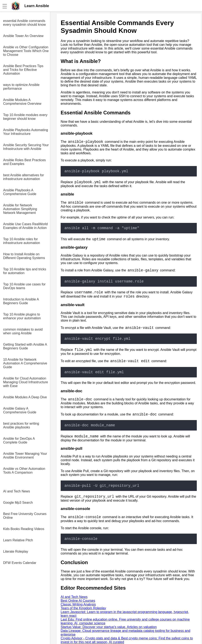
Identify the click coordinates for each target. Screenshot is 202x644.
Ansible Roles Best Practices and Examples (24, 162)
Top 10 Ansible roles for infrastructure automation (22, 241)
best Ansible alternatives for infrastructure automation (24, 177)
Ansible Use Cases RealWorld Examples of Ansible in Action (25, 226)
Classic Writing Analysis (78, 604)
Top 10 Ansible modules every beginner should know (25, 117)
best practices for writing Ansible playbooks (21, 425)
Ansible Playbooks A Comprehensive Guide (20, 192)
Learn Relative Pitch (18, 540)
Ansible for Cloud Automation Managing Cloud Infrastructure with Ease (26, 382)
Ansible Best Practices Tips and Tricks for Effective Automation (23, 70)
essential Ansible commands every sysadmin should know (24, 23)
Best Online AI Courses (78, 601)
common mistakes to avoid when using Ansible (23, 331)
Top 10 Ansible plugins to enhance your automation (22, 316)
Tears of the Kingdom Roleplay (83, 608)
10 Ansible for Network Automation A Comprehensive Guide (25, 363)
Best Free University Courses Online (25, 516)
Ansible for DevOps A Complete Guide (19, 440)
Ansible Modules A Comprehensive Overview (22, 102)
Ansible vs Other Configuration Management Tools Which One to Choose (26, 51)
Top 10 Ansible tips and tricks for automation (25, 271)
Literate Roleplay (16, 551)
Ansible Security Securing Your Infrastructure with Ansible (26, 147)
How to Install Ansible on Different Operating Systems (24, 256)
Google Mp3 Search (18, 503)
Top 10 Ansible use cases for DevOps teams (24, 286)
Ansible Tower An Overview (23, 36)
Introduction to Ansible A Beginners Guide (21, 301)
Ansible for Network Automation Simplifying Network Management (20, 209)
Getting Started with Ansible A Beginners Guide (25, 346)
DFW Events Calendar (20, 563)
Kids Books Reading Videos (24, 529)
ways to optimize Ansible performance (21, 87)
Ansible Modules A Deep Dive (25, 397)
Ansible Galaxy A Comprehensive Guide (20, 410)
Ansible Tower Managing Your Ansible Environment (25, 456)
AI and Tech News (17, 491)
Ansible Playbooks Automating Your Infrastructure (26, 132)
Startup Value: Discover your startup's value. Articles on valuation (109, 627)
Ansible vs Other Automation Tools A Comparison (24, 471)
